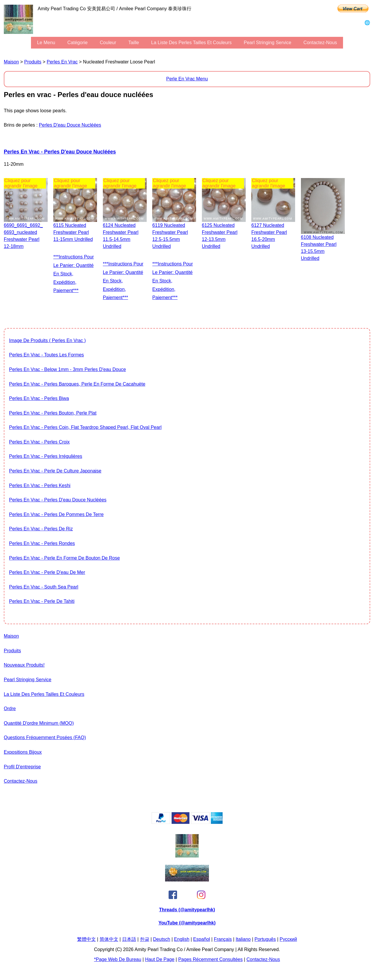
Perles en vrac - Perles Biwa (39, 398)
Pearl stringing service (267, 43)
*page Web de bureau (118, 959)
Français (223, 939)
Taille (134, 43)
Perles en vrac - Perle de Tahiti (42, 601)
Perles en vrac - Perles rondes (42, 543)
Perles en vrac (62, 62)
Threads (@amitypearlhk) (187, 910)
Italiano (243, 939)
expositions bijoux (23, 752)
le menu (46, 43)
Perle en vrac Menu (187, 79)
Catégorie (78, 43)
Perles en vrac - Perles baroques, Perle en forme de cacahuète (77, 384)
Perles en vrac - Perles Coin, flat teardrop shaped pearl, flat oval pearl (85, 427)
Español (202, 939)
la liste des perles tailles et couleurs (191, 43)
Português (265, 939)
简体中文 (109, 939)
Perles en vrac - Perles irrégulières (46, 456)
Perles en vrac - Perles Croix (39, 442)
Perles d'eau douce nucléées (70, 125)
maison (11, 62)
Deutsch (162, 939)
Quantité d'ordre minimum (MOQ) (39, 723)
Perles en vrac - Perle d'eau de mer (47, 572)
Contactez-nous (320, 43)
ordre (10, 709)
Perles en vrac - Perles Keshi (40, 485)
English (182, 939)
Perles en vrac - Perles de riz (41, 529)
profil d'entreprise (22, 767)
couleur (108, 43)
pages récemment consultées (211, 959)
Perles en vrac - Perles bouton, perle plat (53, 413)
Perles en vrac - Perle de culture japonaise (55, 471)
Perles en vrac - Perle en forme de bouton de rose (64, 558)
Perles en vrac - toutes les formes (46, 355)
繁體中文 (86, 939)
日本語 (129, 939)
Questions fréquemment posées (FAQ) (45, 737)
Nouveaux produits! (24, 665)
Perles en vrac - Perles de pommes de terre (56, 514)
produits (33, 62)
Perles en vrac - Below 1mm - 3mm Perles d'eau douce (67, 369)
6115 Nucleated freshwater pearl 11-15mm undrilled (73, 232)
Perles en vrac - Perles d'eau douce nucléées (60, 152)
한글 (145, 939)
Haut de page (160, 959)
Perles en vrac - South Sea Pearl (44, 587)
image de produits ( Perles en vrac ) (47, 340)
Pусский (288, 939)
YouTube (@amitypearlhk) (187, 923)
